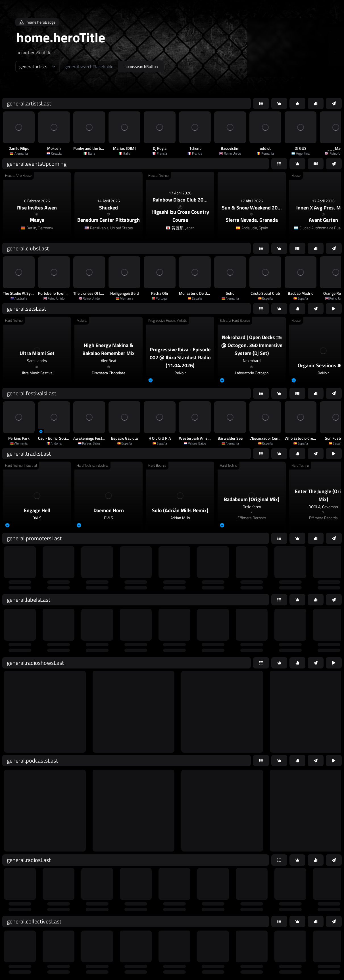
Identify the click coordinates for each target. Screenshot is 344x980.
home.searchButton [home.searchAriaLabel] (141, 66)
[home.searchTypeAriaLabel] (37, 67)
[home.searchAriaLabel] (89, 67)
